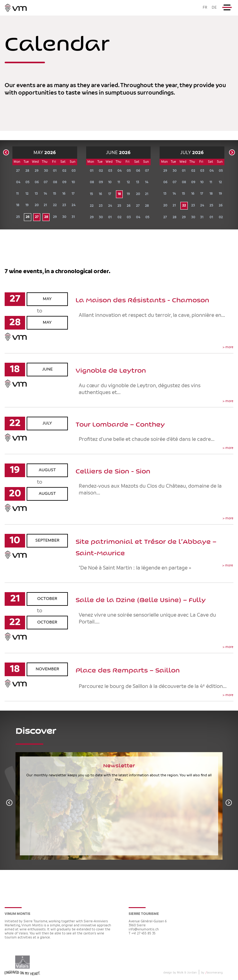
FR (205, 8)
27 (37, 217)
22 (184, 206)
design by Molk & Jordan (180, 973)
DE (214, 8)
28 (46, 217)
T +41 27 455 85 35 (142, 934)
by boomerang (212, 973)
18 (119, 194)
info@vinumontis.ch (144, 930)
